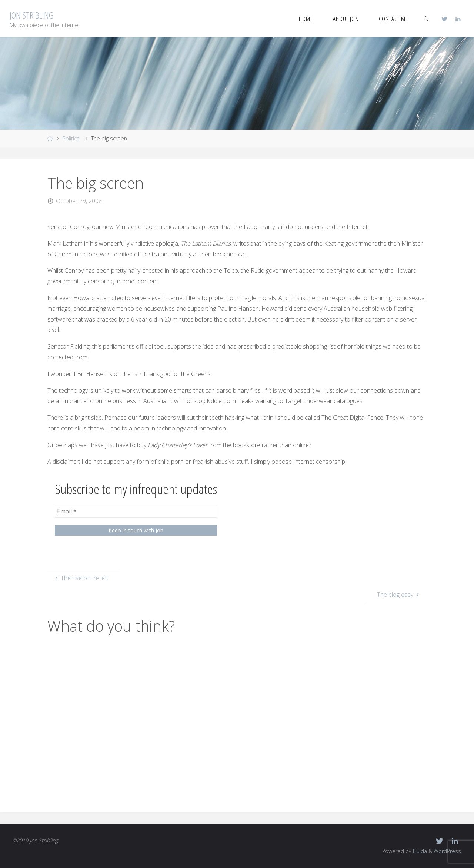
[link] (426, 19)
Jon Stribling (31, 15)
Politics (71, 138)
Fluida (419, 851)
